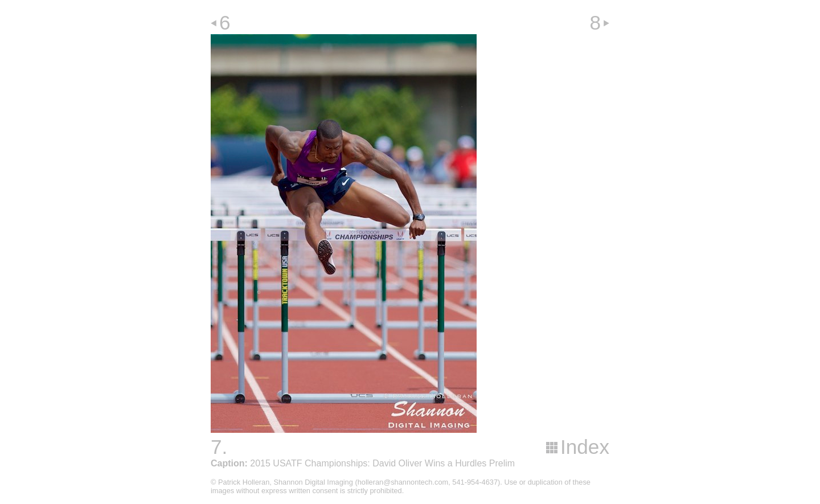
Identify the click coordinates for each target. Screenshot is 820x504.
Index (585, 447)
